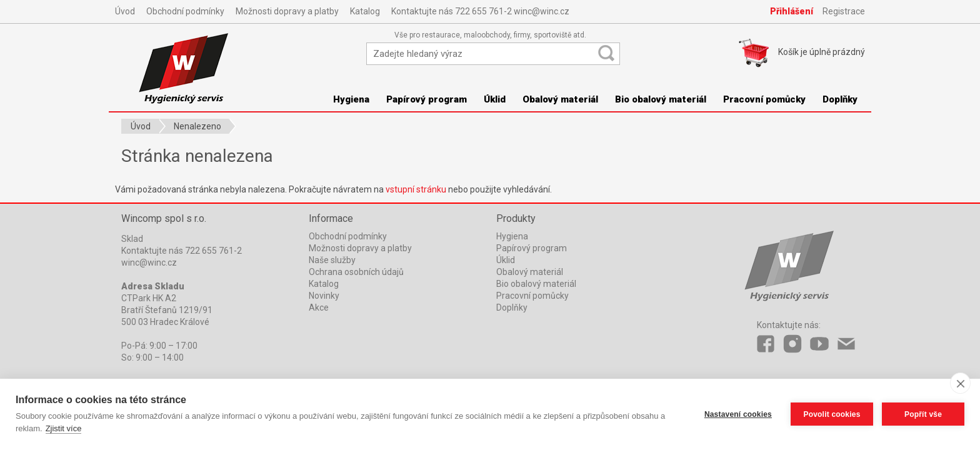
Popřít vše (923, 414)
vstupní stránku (416, 189)
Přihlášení (792, 11)
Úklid (495, 99)
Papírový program (427, 99)
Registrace (844, 11)
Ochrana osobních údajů (356, 272)
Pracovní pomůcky (764, 99)
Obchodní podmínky (185, 11)
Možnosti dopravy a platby (287, 11)
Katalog (365, 11)
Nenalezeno (197, 126)
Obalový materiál (560, 99)
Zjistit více (64, 428)
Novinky (324, 296)
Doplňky (840, 99)
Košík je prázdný (822, 52)
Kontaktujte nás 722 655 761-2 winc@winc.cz (480, 11)
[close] (960, 383)
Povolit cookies (832, 414)
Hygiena (351, 99)
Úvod (125, 11)
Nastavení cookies (738, 414)
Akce (319, 307)
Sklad (132, 239)
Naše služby (332, 260)
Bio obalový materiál (661, 99)
